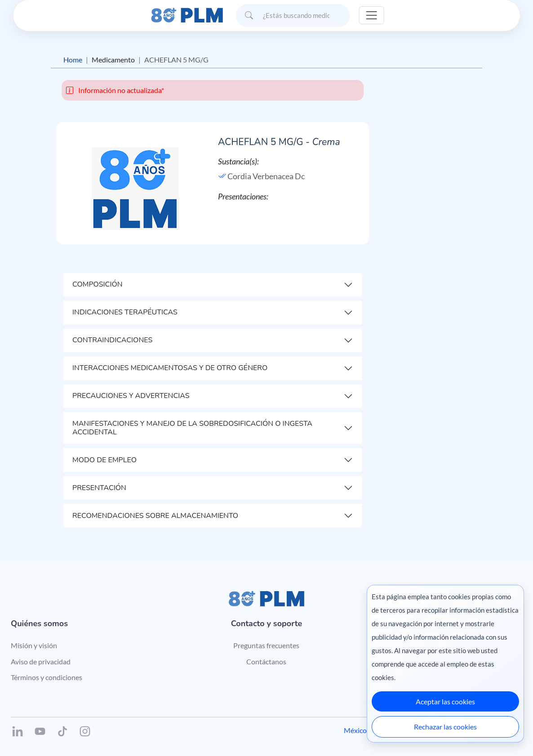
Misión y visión (34, 645)
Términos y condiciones (47, 677)
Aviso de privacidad (41, 661)
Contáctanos (266, 661)
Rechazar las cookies (445, 727)
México (355, 730)
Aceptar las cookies (445, 701)
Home (73, 60)
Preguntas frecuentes (266, 645)
